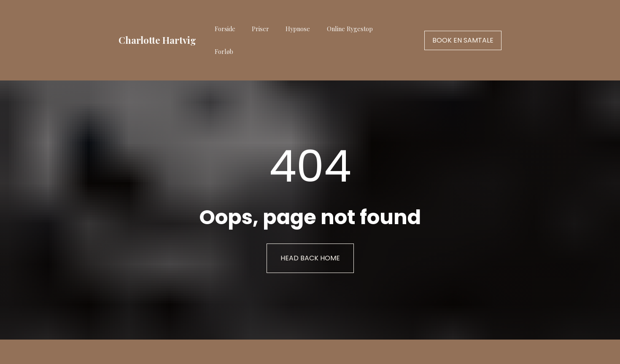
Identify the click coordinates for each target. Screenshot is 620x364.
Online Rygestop (350, 29)
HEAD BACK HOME (310, 254)
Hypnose (298, 29)
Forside (225, 29)
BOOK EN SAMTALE (463, 40)
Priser (260, 29)
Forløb (224, 51)
